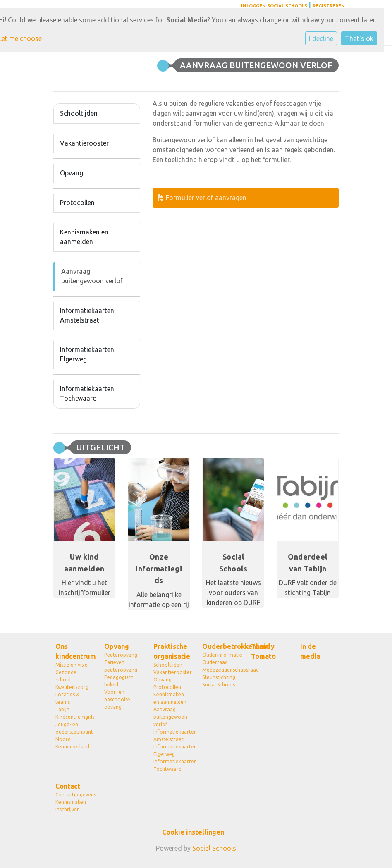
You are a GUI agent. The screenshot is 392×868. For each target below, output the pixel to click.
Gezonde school (66, 676)
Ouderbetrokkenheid (220, 646)
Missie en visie (72, 665)
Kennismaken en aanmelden (84, 237)
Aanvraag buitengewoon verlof (92, 276)
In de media (310, 651)
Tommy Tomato (263, 651)
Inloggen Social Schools (274, 6)
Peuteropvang (121, 655)
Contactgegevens (74, 795)
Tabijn (62, 709)
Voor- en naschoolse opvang (117, 699)
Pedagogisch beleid (119, 681)
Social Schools (219, 685)
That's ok (359, 38)
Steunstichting (219, 677)
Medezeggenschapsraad (220, 670)
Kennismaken (71, 802)
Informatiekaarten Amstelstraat (87, 315)
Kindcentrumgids (74, 717)
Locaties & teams (67, 698)
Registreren (329, 6)
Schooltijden (79, 113)
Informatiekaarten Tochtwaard (87, 393)
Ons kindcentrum (74, 651)
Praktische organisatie (172, 651)
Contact (68, 786)
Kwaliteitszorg (72, 687)
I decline (321, 38)
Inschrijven (68, 809)
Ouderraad (215, 662)
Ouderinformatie (220, 655)
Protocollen (77, 203)
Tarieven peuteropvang (121, 666)
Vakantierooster (84, 143)
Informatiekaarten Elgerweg (87, 354)
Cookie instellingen (193, 832)
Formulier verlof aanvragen (202, 198)
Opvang (72, 173)
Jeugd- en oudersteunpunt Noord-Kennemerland (74, 735)
